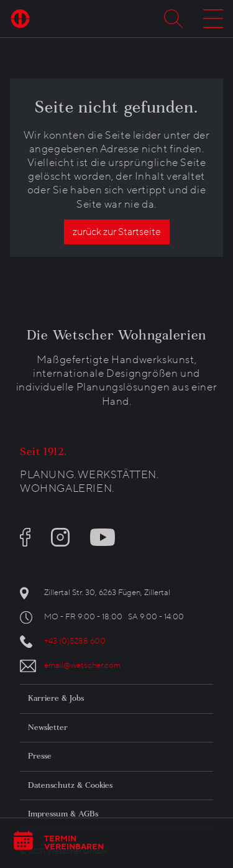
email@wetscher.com (82, 665)
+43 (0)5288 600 (75, 641)
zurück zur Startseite (117, 232)
